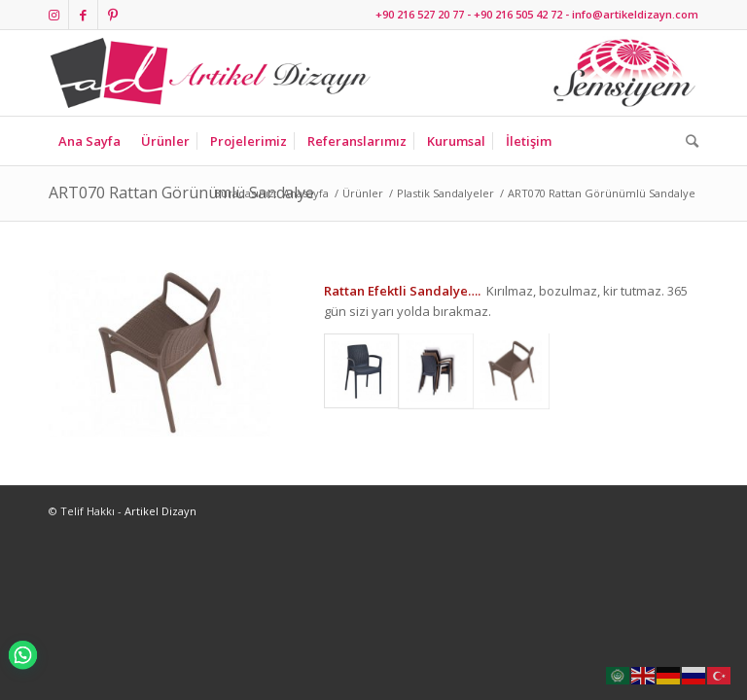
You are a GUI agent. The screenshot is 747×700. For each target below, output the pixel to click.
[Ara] (687, 141)
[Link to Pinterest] (113, 15)
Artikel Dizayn (160, 511)
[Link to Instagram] (54, 15)
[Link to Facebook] (83, 15)
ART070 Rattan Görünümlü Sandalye (181, 192)
